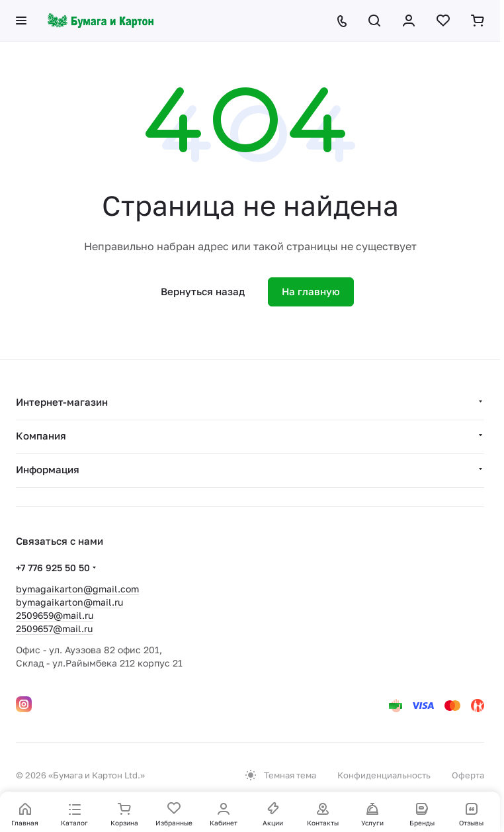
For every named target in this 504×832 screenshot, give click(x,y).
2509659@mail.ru (55, 615)
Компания (41, 436)
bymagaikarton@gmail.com (77, 589)
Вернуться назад (203, 291)
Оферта (468, 775)
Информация (48, 469)
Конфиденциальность (384, 775)
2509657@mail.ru (54, 628)
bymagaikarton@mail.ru (69, 602)
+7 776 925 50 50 (53, 568)
